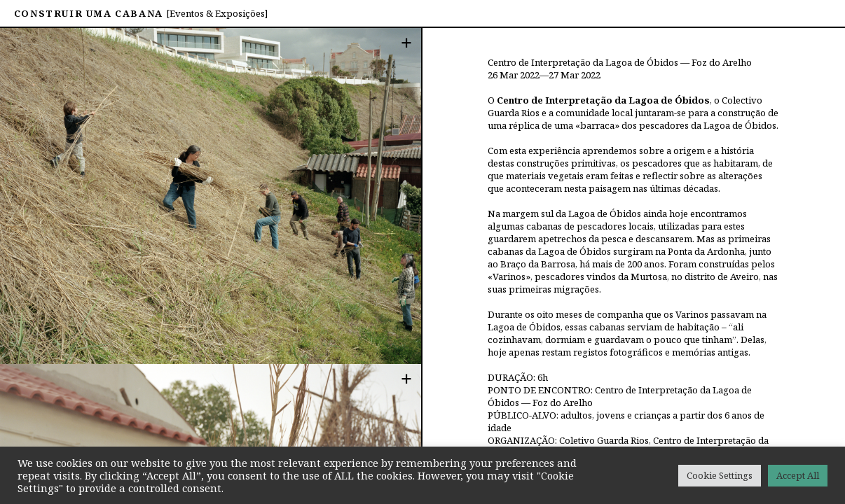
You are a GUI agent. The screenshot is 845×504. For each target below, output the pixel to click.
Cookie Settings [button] (720, 475)
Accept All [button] (798, 475)
